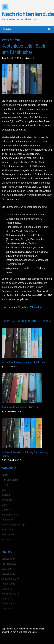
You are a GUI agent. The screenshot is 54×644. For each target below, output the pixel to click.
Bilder (5, 475)
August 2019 (9, 584)
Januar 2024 (8, 559)
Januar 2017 (8, 589)
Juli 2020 (7, 569)
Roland (10, 58)
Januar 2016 (8, 609)
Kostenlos (7, 40)
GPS (4, 490)
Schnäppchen (9, 535)
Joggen (6, 495)
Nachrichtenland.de (29, 629)
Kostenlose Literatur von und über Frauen (24, 363)
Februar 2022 (9, 564)
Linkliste (6, 510)
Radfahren (7, 530)
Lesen (17, 40)
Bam (34, 632)
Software (7, 540)
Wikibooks (35, 307)
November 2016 (10, 594)
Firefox (5, 485)
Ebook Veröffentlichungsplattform (20, 407)
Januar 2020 (8, 574)
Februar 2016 (9, 604)
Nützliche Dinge (10, 515)
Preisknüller (8, 520)
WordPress (22, 632)
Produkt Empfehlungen (14, 525)
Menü (8, 29)
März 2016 (7, 599)
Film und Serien (10, 480)
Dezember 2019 (10, 579)
